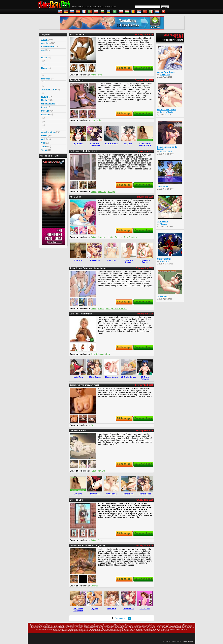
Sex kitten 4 (163, 186)
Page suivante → (121, 618)
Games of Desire (166, 112)
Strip (44, 146)
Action (44, 40)
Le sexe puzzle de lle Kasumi (167, 148)
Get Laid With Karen (167, 110)
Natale (44, 68)
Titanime (163, 224)
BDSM (44, 57)
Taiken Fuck (163, 296)
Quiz (43, 139)
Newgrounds (165, 75)
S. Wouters (164, 261)
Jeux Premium (48, 132)
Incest (44, 107)
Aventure (46, 43)
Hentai (44, 100)
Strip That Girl (164, 259)
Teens (44, 150)
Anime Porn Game (166, 72)
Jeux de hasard (48, 89)
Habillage (46, 79)
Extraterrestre (48, 47)
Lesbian (45, 114)
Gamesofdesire (166, 152)
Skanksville (163, 221)
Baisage (45, 111)
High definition (48, 104)
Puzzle (44, 136)
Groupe (45, 97)
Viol (43, 143)
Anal (43, 50)
